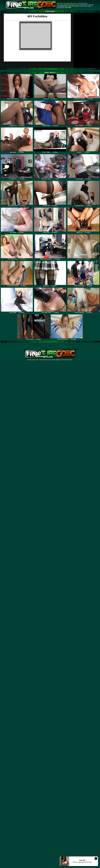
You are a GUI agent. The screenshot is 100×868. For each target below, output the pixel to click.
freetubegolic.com (33, 360)
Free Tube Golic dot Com (70, 3)
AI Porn (77, 5)
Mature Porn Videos (69, 5)
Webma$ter (69, 360)
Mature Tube (60, 5)
